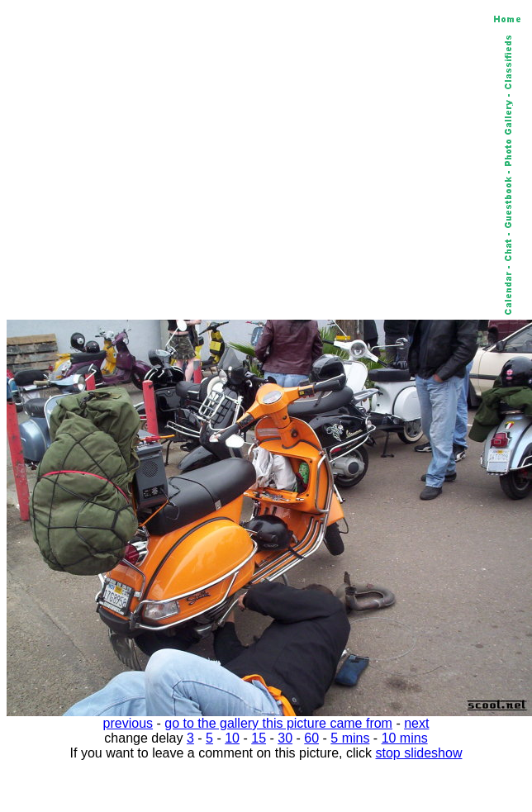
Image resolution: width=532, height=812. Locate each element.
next (416, 723)
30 (285, 738)
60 (311, 738)
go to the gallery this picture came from (278, 723)
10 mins (405, 738)
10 (232, 738)
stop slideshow (419, 753)
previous (128, 723)
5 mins (350, 738)
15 (259, 738)
